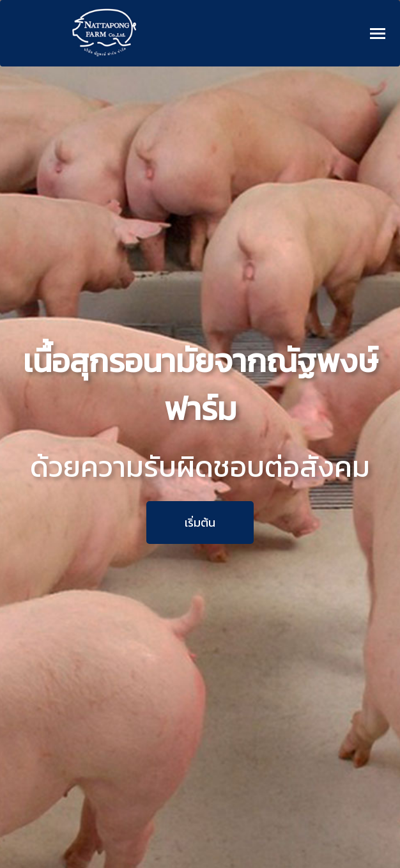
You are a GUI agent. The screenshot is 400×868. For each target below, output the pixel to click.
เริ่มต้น (200, 523)
